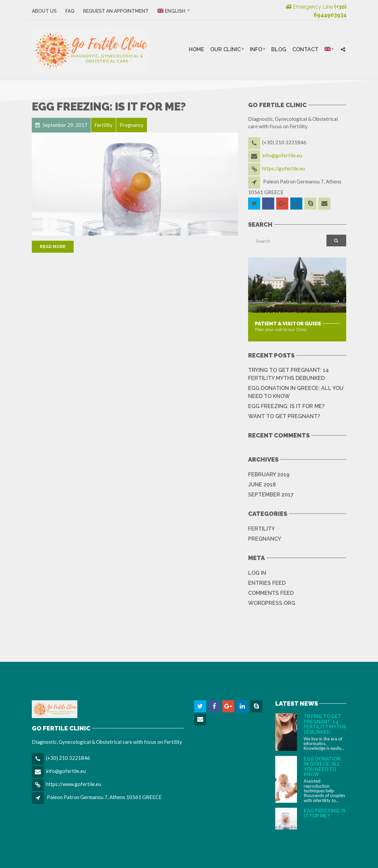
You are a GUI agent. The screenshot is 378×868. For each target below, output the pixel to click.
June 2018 (262, 485)
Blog (279, 49)
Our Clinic (225, 49)
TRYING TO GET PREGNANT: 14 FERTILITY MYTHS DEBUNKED (288, 374)
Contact (305, 49)
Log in (257, 573)
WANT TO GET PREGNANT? (284, 416)
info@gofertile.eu (282, 155)
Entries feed (267, 583)
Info (256, 49)
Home (197, 49)
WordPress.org (272, 603)
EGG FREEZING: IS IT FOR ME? (109, 107)
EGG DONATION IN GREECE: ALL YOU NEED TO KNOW (296, 392)
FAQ (70, 11)
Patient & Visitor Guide (288, 324)
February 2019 (269, 475)
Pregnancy (265, 539)
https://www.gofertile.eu (73, 784)
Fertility (261, 529)
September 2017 (271, 495)
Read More (53, 247)
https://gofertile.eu (284, 168)
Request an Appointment (116, 11)
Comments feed (271, 593)
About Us (44, 11)
